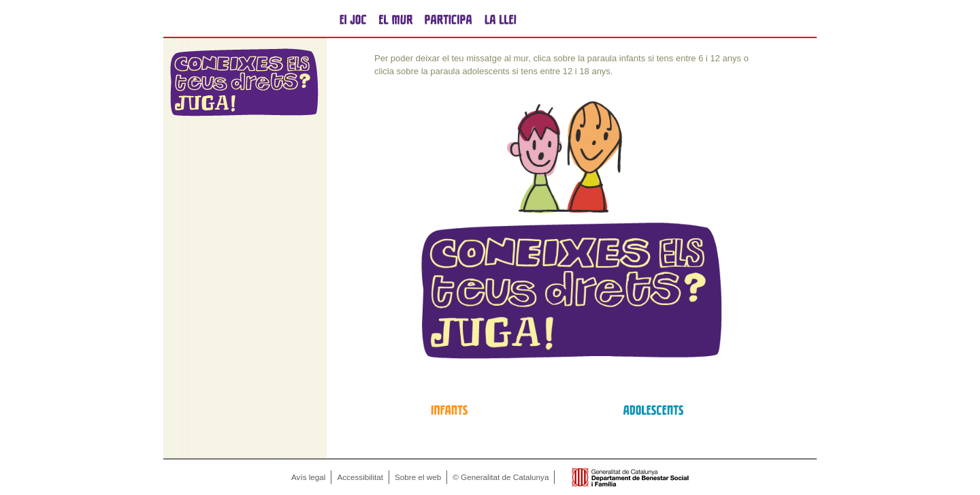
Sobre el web (418, 477)
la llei (500, 19)
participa (448, 19)
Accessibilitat (360, 477)
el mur (396, 19)
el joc (353, 19)
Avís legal (308, 477)
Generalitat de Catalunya (238, 19)
